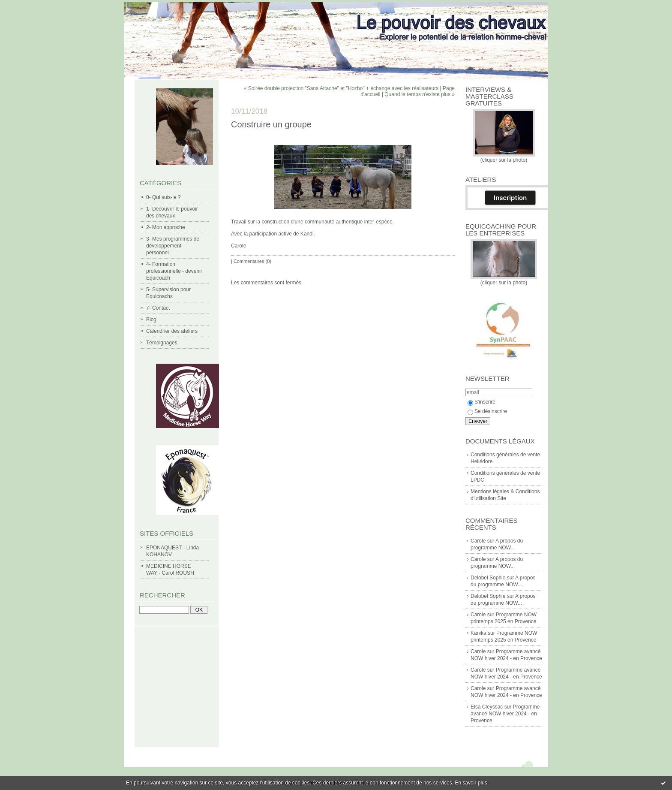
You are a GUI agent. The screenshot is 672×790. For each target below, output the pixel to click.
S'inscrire (481, 402)
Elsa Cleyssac (487, 707)
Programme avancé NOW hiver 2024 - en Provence (505, 714)
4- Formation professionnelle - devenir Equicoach (174, 271)
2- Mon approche (166, 227)
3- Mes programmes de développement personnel (173, 246)
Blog (151, 320)
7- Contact (158, 308)
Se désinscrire (487, 411)
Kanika (478, 633)
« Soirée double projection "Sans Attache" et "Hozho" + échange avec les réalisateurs (341, 88)
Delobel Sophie (488, 578)
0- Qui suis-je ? (163, 197)
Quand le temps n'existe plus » (420, 94)
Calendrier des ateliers (172, 331)
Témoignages (162, 343)
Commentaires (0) (252, 261)
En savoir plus (471, 783)
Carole (478, 541)
